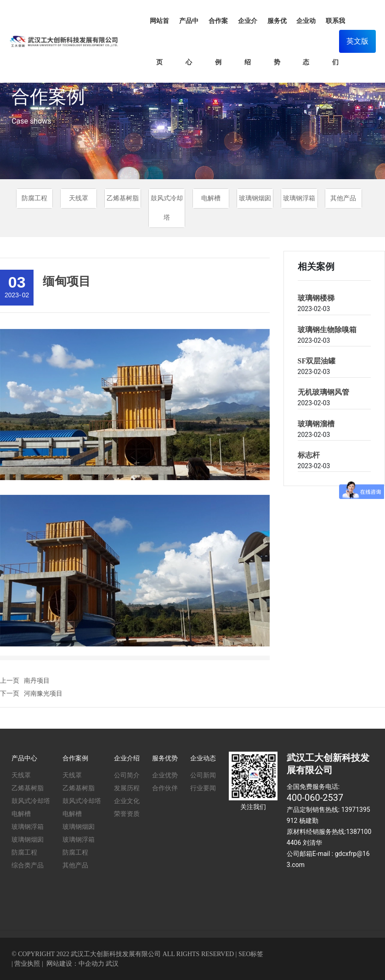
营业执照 (27, 964)
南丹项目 (37, 680)
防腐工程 (34, 198)
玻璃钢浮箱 (299, 198)
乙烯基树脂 (123, 198)
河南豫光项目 (43, 693)
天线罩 (79, 198)
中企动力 (91, 964)
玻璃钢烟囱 (255, 198)
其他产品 (343, 198)
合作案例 (48, 97)
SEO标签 (251, 954)
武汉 (112, 964)
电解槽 (211, 198)
